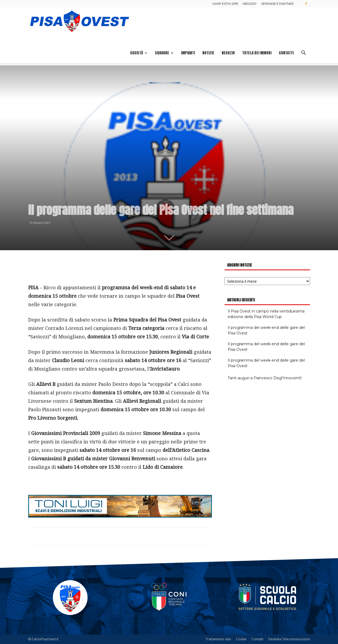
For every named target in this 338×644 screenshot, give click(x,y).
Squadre (164, 53)
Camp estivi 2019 (225, 4)
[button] (304, 53)
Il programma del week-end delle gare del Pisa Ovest (266, 330)
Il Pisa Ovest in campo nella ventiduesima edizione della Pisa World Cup (266, 314)
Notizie (208, 53)
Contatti (286, 53)
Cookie (241, 639)
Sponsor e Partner (277, 4)
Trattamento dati (218, 639)
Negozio (249, 4)
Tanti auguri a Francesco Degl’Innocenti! (265, 378)
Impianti (188, 53)
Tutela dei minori (257, 53)
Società (139, 53)
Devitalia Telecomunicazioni (289, 639)
